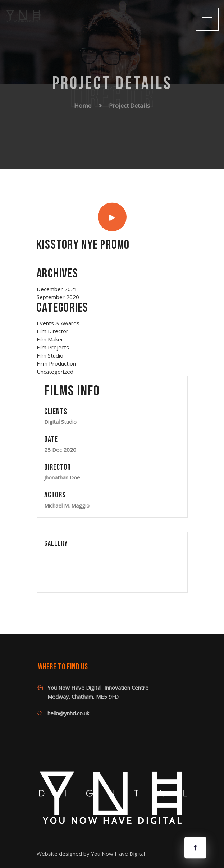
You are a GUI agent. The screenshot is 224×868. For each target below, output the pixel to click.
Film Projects (53, 347)
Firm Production (56, 363)
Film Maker (50, 339)
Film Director (52, 331)
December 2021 (57, 289)
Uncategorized (55, 372)
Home (83, 104)
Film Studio (50, 355)
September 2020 (58, 297)
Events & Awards (58, 323)
